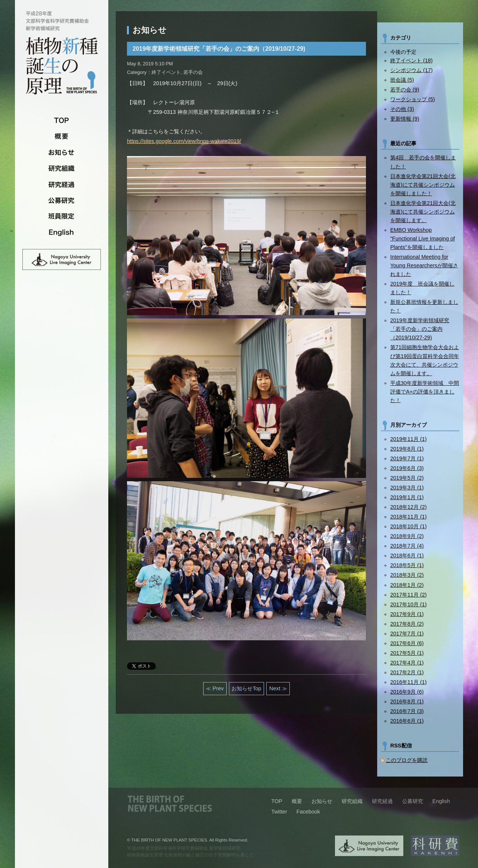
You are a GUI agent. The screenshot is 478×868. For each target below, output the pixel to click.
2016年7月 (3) (407, 711)
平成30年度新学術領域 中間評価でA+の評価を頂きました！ (425, 392)
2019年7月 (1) (407, 458)
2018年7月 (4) (407, 546)
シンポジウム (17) (412, 70)
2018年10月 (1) (409, 526)
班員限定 (62, 217)
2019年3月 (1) (407, 488)
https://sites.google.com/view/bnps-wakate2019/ (184, 141)
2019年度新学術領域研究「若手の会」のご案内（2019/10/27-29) (420, 329)
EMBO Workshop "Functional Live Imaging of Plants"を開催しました (423, 239)
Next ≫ (278, 688)
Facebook (308, 812)
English (62, 233)
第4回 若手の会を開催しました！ (423, 162)
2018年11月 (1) (409, 517)
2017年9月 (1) (407, 614)
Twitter (279, 812)
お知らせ (62, 152)
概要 (62, 136)
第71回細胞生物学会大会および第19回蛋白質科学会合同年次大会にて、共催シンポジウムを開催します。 (425, 360)
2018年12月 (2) (409, 507)
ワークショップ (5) (413, 99)
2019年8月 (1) (407, 449)
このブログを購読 (407, 760)
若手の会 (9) (405, 90)
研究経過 (62, 184)
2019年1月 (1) (407, 497)
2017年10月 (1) (409, 604)
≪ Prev (215, 688)
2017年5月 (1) (407, 653)
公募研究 (62, 200)
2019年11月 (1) (409, 439)
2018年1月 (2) (407, 585)
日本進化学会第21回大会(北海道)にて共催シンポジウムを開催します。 (423, 212)
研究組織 (62, 168)
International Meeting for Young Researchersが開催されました (424, 265)
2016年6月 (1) (407, 721)
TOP (62, 120)
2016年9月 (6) (407, 692)
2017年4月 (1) (407, 663)
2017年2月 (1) (407, 672)
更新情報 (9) (405, 119)
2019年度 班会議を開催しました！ (422, 288)
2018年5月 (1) (407, 565)
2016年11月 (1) (409, 682)
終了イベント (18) (412, 60)
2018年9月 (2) (407, 536)
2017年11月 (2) (409, 595)
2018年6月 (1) (407, 556)
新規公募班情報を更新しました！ (424, 306)
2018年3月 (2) (407, 575)
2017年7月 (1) (407, 634)
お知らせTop (246, 688)
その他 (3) (402, 109)
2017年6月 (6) (407, 643)
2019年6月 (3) (407, 468)
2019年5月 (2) (407, 478)
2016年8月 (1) (407, 701)
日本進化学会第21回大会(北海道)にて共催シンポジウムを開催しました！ (423, 185)
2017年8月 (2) (407, 624)
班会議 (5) (402, 80)
